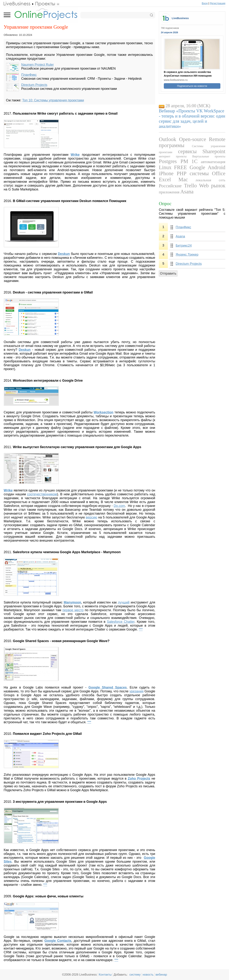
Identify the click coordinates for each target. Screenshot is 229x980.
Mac (183, 179)
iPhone (166, 173)
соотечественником (42, 494)
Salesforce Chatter (121, 622)
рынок (218, 185)
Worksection (104, 412)
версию (91, 517)
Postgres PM (174, 161)
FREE (181, 167)
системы (199, 173)
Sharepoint (214, 151)
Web (204, 185)
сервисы (187, 151)
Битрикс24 (184, 246)
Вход (205, 3)
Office (219, 173)
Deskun (64, 254)
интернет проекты (173, 156)
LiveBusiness (180, 18)
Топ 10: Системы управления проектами (53, 100)
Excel (165, 179)
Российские (170, 186)
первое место (73, 610)
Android (217, 167)
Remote (217, 139)
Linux (165, 167)
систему (135, 974)
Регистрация (218, 3)
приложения (169, 192)
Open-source (193, 139)
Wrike (75, 155)
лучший (124, 602)
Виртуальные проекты (209, 156)
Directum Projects (34, 85)
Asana (187, 192)
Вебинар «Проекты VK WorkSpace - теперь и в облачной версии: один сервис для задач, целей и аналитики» (192, 119)
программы (172, 145)
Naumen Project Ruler (38, 65)
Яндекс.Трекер (187, 255)
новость (148, 974)
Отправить (168, 273)
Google (197, 167)
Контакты (105, 974)
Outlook (167, 139)
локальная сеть (210, 180)
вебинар (161, 974)
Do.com (119, 506)
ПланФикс (29, 75)
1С (194, 161)
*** (141, 629)
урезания (136, 691)
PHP (182, 173)
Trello (190, 185)
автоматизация (213, 162)
